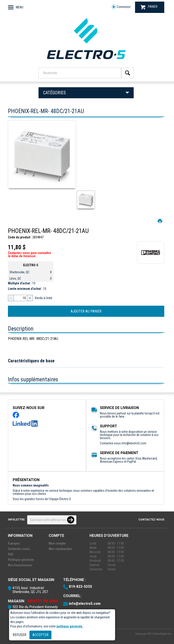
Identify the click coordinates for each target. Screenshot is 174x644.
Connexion (121, 7)
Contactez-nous (151, 520)
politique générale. (70, 626)
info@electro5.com (134, 443)
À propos (14, 543)
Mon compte (57, 543)
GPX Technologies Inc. (160, 634)
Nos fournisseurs (20, 565)
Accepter (40, 635)
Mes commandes (60, 549)
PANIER (149, 7)
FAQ (11, 554)
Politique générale (21, 560)
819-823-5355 (80, 586)
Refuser (19, 635)
